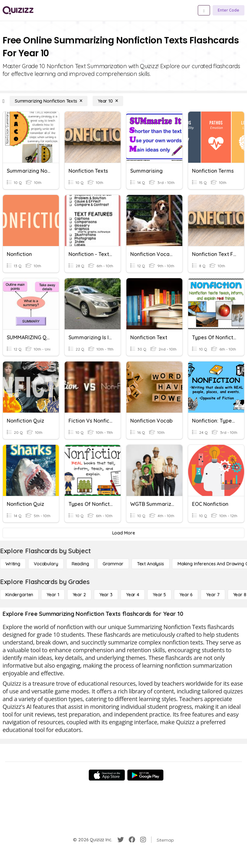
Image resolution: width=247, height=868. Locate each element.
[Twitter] (121, 840)
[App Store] (107, 775)
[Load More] (123, 533)
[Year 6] (186, 595)
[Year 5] (159, 595)
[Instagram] (143, 840)
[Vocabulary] (46, 564)
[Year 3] (106, 595)
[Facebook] (132, 840)
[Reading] (80, 564)
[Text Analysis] (151, 564)
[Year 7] (213, 595)
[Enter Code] (229, 10)
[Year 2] (79, 595)
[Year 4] (133, 595)
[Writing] (13, 564)
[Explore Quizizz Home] (18, 10)
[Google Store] (145, 775)
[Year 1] (53, 595)
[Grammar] (113, 564)
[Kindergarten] (19, 595)
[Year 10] (108, 101)
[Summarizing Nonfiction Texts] (49, 101)
